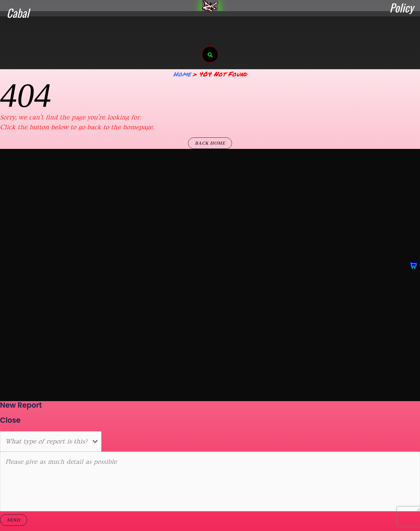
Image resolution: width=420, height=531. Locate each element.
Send (14, 520)
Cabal (18, 13)
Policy (401, 8)
